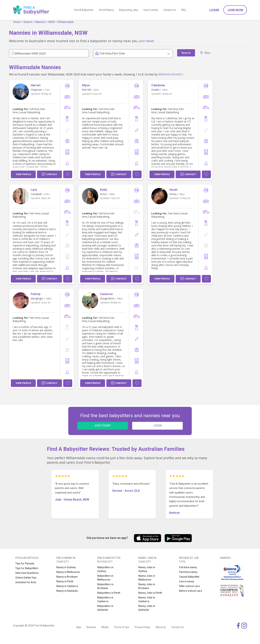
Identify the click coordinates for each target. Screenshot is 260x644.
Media (105, 627)
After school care (189, 586)
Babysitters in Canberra (105, 599)
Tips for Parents (25, 563)
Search (28, 22)
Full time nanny (188, 567)
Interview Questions (27, 573)
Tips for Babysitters (27, 568)
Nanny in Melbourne (68, 572)
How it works (151, 10)
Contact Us (170, 10)
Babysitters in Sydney (105, 569)
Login (214, 10)
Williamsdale (66, 22)
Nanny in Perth (65, 581)
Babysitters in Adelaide (105, 608)
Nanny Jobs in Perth (150, 593)
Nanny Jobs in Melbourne (147, 578)
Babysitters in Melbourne (105, 578)
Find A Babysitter (84, 10)
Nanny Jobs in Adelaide (147, 608)
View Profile (23, 174)
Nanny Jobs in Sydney (147, 569)
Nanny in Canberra (67, 586)
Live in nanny (187, 581)
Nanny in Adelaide (67, 591)
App (79, 627)
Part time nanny (188, 572)
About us (161, 627)
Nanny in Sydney (66, 567)
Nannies (40, 22)
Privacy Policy (142, 627)
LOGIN (158, 426)
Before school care (191, 591)
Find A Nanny (106, 10)
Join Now (235, 10)
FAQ (184, 10)
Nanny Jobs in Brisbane (147, 586)
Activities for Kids (26, 582)
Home (17, 22)
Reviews (91, 627)
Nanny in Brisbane (67, 577)
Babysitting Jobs (129, 10)
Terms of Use (122, 627)
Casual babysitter (189, 577)
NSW (51, 22)
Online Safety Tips (26, 578)
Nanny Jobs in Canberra (147, 599)
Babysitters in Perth (109, 593)
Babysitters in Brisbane (105, 586)
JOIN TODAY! (103, 426)
